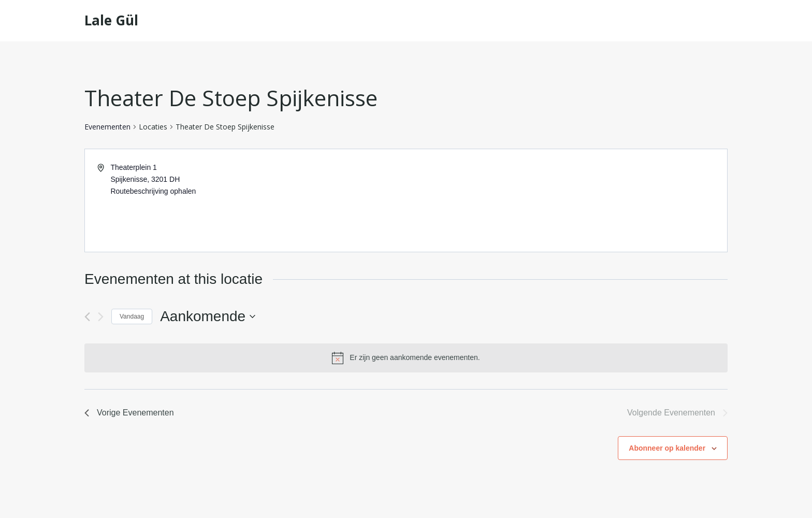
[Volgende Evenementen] (101, 317)
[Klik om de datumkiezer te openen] (208, 316)
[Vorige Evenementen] (87, 317)
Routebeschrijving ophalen (153, 191)
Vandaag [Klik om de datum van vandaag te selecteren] (132, 316)
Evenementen (107, 127)
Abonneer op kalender (667, 448)
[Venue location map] (566, 200)
